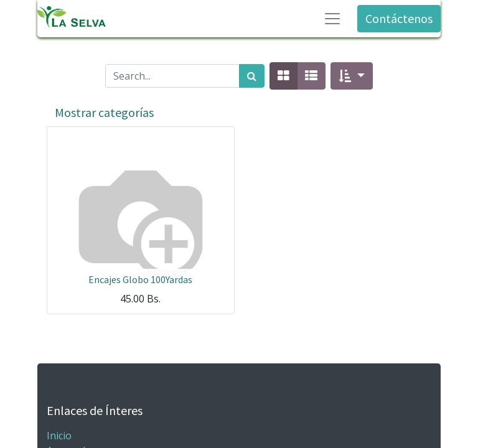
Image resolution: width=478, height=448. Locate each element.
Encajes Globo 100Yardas (140, 279)
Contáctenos (399, 18)
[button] (351, 76)
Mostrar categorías (104, 112)
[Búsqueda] (252, 76)
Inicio (59, 436)
